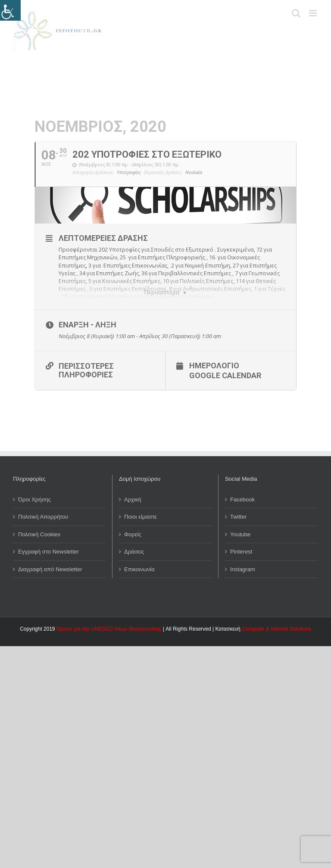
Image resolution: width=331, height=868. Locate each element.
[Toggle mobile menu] (314, 13)
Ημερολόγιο (214, 359)
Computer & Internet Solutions (276, 622)
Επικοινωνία (139, 562)
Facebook (242, 493)
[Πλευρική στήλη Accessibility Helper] (10, 10)
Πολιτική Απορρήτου (43, 510)
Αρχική (133, 493)
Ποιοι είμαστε (141, 510)
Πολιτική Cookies (39, 527)
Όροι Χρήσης (34, 493)
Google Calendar (225, 369)
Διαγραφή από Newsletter (50, 562)
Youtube (240, 527)
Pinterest (241, 545)
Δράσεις (134, 545)
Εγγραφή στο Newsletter (48, 545)
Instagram (243, 562)
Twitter (238, 510)
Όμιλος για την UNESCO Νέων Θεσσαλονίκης (109, 622)
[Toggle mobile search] (296, 13)
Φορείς (133, 527)
